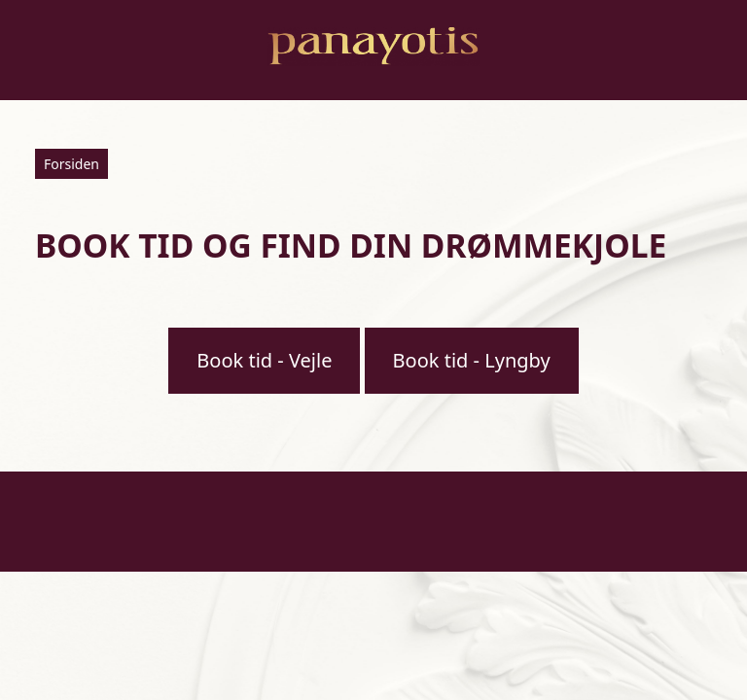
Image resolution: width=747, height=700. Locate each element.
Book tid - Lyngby (472, 360)
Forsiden (71, 164)
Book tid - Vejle (264, 360)
